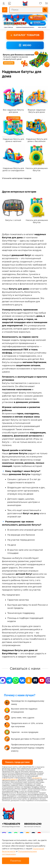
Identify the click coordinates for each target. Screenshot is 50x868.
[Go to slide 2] (24, 66)
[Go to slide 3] (26, 66)
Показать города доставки (17, 762)
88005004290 (33, 824)
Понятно (16, 861)
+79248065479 (11, 824)
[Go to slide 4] (28, 66)
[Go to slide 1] (22, 66)
